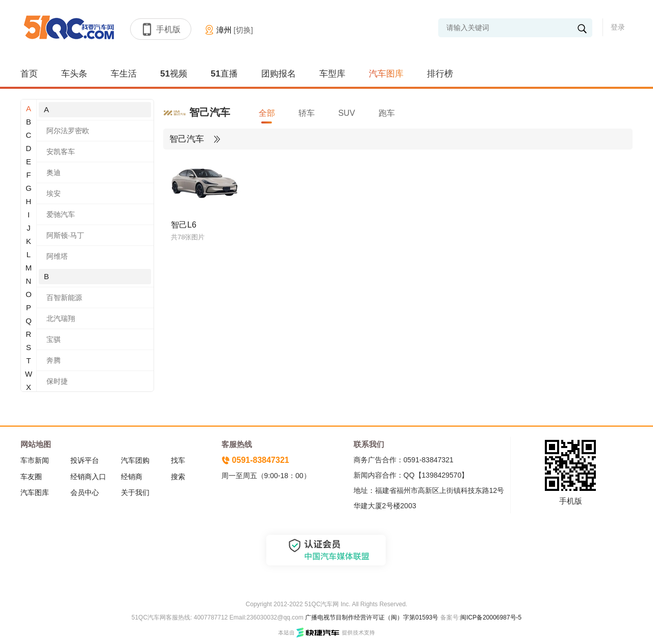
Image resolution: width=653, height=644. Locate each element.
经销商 (132, 477)
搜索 (178, 477)
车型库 (332, 74)
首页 (29, 74)
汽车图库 (386, 74)
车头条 (74, 74)
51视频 (174, 74)
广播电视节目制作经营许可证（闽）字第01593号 (372, 617)
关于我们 (135, 492)
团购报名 (279, 74)
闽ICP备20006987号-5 (491, 617)
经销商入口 (88, 477)
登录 (618, 27)
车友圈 (31, 477)
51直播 (224, 74)
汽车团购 (135, 460)
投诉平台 (85, 460)
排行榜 (440, 74)
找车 (178, 460)
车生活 (124, 74)
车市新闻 (35, 460)
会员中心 (85, 492)
